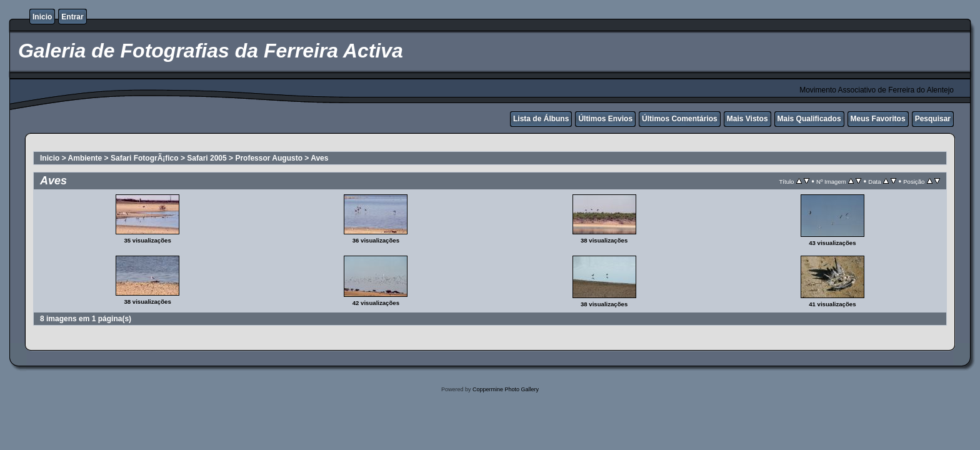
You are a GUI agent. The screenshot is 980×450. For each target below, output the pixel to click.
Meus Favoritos (878, 119)
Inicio (42, 17)
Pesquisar (933, 119)
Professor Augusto (269, 158)
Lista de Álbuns (541, 119)
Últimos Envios (605, 119)
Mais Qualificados (809, 119)
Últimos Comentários (680, 119)
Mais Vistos (747, 119)
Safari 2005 (207, 158)
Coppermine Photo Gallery (506, 389)
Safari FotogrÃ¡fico (145, 158)
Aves (319, 158)
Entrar (72, 17)
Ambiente (85, 158)
